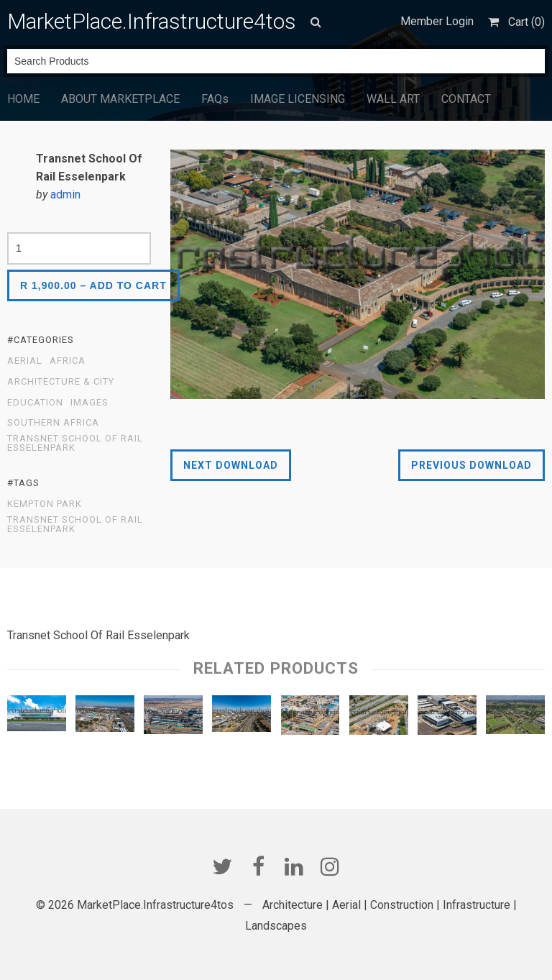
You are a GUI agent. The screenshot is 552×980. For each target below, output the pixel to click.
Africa (68, 361)
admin (65, 194)
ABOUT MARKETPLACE (120, 99)
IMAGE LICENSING (298, 99)
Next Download (231, 465)
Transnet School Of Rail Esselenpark (75, 443)
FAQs (215, 99)
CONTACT (466, 99)
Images (89, 403)
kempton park (45, 504)
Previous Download (471, 465)
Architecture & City (61, 382)
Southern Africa (53, 423)
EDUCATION (35, 403)
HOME (23, 99)
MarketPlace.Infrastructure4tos (152, 21)
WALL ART (393, 99)
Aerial (25, 361)
